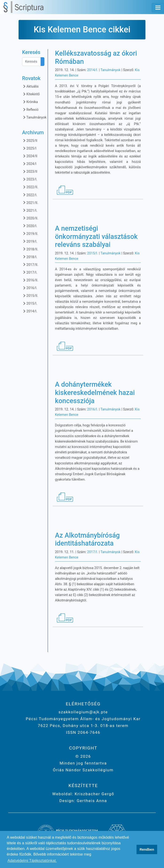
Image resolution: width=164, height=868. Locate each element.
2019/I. (30, 241)
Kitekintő (31, 94)
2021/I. (30, 210)
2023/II (30, 171)
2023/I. (30, 179)
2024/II (30, 156)
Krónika (30, 102)
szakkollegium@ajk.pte (83, 712)
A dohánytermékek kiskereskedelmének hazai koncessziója (95, 392)
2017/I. (30, 272)
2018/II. (30, 249)
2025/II (30, 140)
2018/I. (30, 257)
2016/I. (30, 288)
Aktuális (30, 86)
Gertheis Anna (91, 801)
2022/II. (30, 187)
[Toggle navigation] (158, 8)
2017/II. (30, 265)
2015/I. (30, 303)
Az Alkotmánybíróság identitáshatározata (87, 539)
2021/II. (30, 203)
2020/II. (30, 218)
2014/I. (30, 311)
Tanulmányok (34, 117)
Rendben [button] (147, 849)
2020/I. (30, 226)
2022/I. (30, 195)
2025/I (29, 148)
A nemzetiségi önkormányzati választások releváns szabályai (96, 236)
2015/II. (30, 296)
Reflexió (30, 109)
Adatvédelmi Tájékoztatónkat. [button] (32, 861)
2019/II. (30, 234)
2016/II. (30, 280)
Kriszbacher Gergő (94, 794)
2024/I (29, 164)
